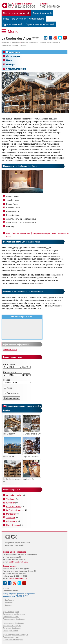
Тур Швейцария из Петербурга (15, 634)
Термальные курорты (12, 625)
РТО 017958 (24, 596)
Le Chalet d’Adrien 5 (32, 425)
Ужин (9, 388)
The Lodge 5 (12, 425)
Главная (6, 42)
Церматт (8, 605)
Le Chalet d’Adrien (14, 495)
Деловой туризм (41, 13)
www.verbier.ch (10, 349)
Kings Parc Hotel (14, 506)
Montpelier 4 (32, 470)
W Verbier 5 (12, 447)
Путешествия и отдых (14, 13)
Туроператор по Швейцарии (14, 614)
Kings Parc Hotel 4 (32, 447)
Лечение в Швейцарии (12, 628)
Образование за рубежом (39, 24)
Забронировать (12, 398)
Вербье (15, 45)
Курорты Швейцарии (30, 42)
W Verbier (10, 503)
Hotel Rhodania (13, 525)
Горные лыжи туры (11, 637)
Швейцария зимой (10, 630)
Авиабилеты (35, 19)
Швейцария (15, 42)
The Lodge (11, 499)
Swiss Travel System (13, 19)
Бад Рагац (9, 602)
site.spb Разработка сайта (10, 589)
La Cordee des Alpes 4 (12, 471)
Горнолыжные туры (11, 616)
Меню (13, 31)
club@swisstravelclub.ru (18, 562)
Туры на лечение (11, 24)
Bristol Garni (12, 521)
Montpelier (11, 514)
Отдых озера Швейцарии (13, 639)
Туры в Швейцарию (11, 612)
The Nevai (11, 518)
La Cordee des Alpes (15, 510)
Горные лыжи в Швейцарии (14, 619)
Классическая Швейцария (14, 623)
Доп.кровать (13, 393)
